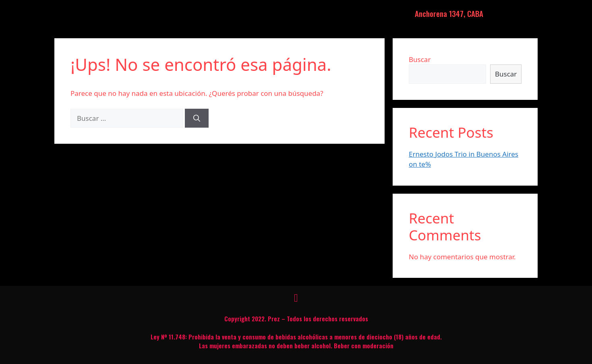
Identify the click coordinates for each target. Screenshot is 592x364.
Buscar (420, 59)
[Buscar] (197, 118)
